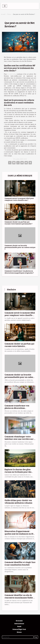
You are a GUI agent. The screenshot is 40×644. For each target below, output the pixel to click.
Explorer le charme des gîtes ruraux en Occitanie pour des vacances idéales (18, 472)
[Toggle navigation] (5, 6)
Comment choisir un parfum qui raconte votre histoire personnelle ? (18, 223)
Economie (19, 621)
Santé (19, 626)
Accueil (3, 14)
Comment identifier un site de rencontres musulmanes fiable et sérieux (20, 598)
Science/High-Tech (19, 629)
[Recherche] (18, 637)
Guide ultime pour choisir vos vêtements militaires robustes (18, 502)
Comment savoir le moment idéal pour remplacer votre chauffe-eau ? (19, 199)
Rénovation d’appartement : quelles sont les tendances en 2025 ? (20, 534)
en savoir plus (12, 74)
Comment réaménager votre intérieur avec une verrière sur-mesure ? (19, 439)
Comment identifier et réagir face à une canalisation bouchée (20, 563)
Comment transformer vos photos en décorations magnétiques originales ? (19, 272)
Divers (9, 14)
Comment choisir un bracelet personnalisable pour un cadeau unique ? (20, 247)
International (19, 624)
